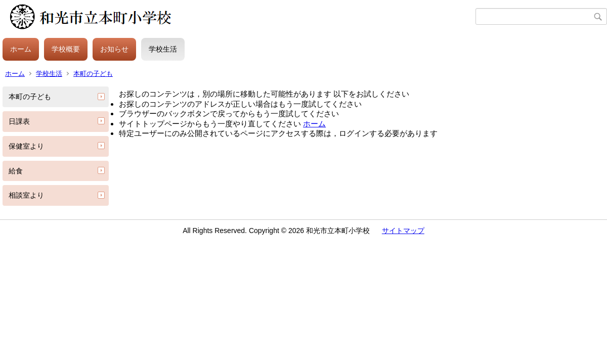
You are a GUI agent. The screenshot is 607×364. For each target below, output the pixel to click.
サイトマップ (403, 231)
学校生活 (163, 49)
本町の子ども (93, 74)
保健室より (26, 146)
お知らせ (114, 49)
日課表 (19, 121)
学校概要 (66, 49)
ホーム (21, 49)
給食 (16, 171)
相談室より (26, 195)
